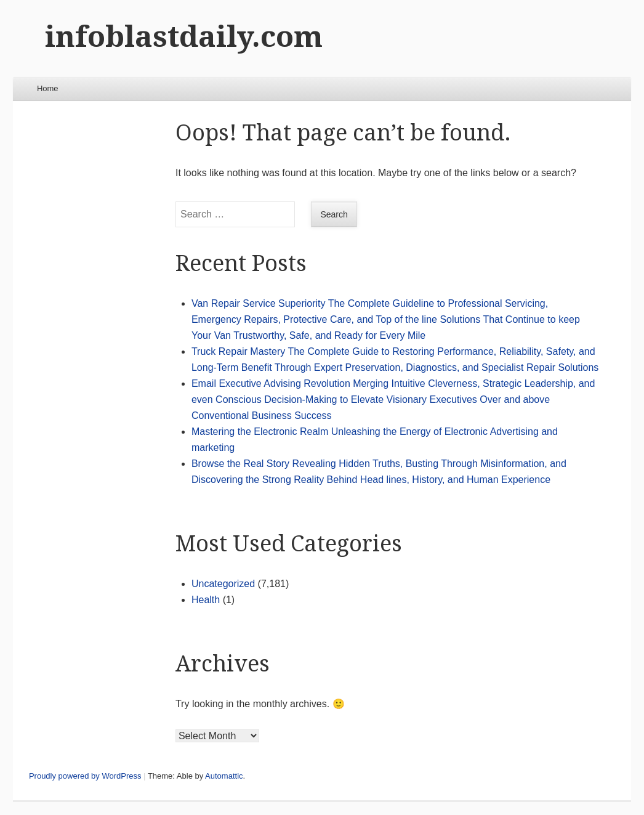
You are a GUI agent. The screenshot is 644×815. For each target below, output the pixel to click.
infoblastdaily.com (184, 37)
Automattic (224, 776)
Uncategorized (223, 584)
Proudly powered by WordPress (85, 776)
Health (206, 600)
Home (48, 88)
